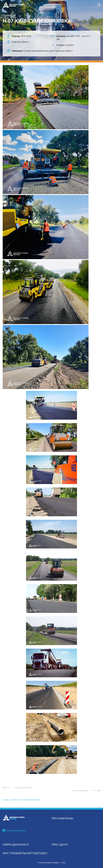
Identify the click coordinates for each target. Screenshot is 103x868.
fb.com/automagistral (16, 830)
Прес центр (60, 845)
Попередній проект (23, 788)
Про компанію (62, 818)
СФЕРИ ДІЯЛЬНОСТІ (16, 845)
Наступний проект (80, 791)
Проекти (9, 15)
